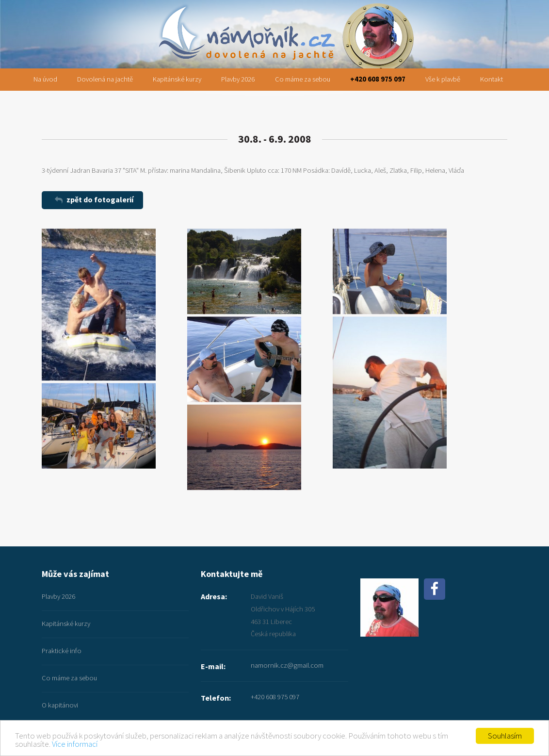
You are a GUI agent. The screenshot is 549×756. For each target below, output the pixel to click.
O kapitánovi (60, 705)
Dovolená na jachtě (105, 79)
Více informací (75, 744)
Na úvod (45, 79)
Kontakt (492, 79)
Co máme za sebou (303, 79)
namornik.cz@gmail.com (287, 665)
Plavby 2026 (238, 79)
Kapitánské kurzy (177, 79)
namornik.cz (274, 13)
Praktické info (62, 651)
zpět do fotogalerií (100, 199)
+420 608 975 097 (378, 79)
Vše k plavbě (443, 79)
